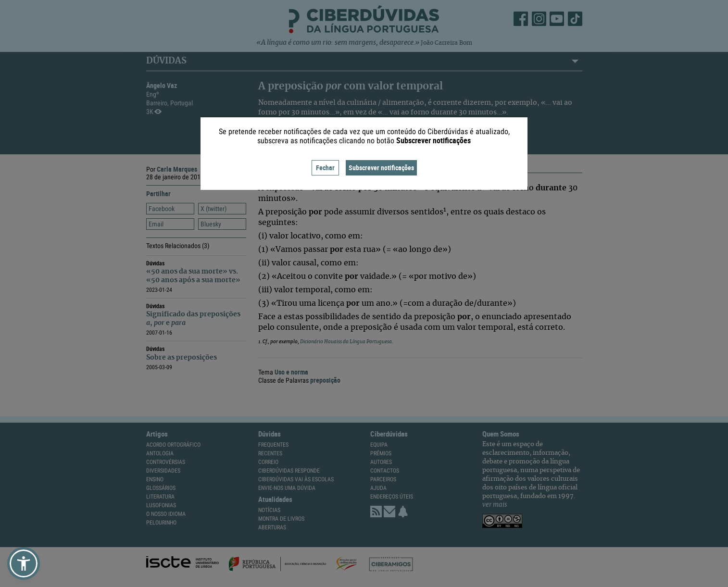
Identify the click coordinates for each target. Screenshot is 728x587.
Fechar (325, 168)
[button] (24, 563)
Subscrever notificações (381, 168)
